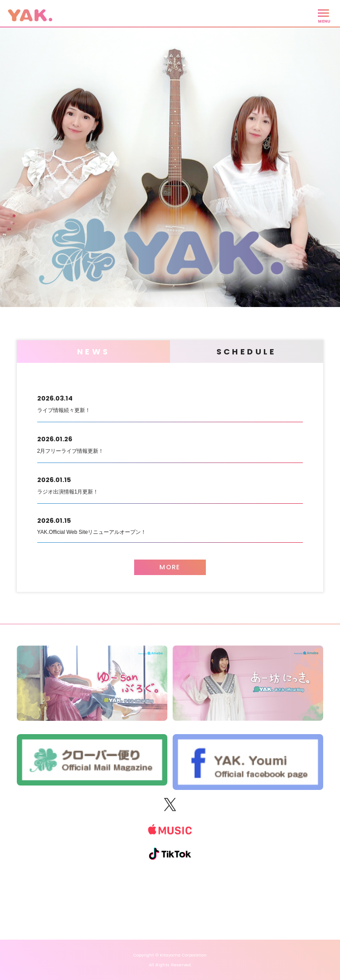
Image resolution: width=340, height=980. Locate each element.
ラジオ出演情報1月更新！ (170, 484)
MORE (170, 567)
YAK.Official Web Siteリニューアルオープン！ (170, 525)
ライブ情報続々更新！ (170, 403)
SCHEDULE (247, 352)
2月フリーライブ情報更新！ (170, 443)
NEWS (94, 352)
